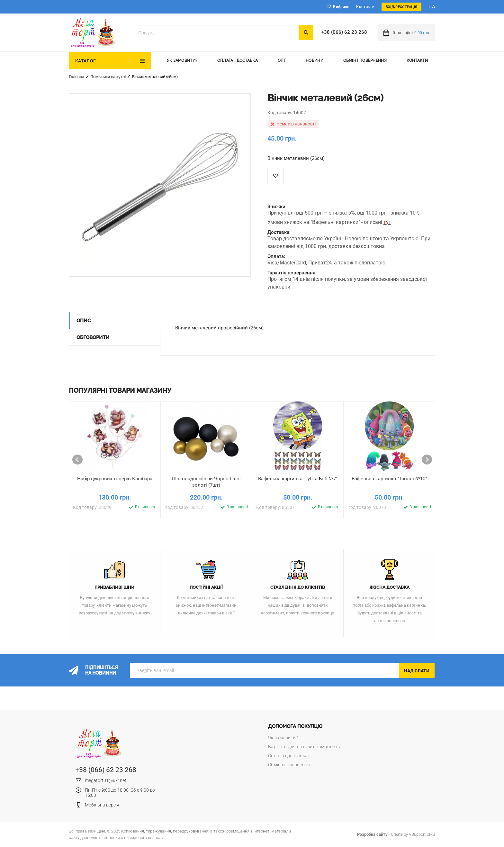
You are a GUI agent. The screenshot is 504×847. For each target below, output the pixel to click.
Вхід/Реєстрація (402, 7)
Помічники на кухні (108, 77)
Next (427, 460)
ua (432, 7)
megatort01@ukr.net (106, 780)
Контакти (365, 7)
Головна (76, 77)
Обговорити (93, 337)
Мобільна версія (102, 805)
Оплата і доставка (238, 60)
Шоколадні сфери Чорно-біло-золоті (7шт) (206, 482)
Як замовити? (182, 60)
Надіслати (417, 671)
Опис (84, 321)
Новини (315, 60)
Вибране (341, 7)
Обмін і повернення (365, 60)
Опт (282, 60)
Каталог (85, 61)
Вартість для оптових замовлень (304, 747)
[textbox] (217, 33)
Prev (77, 460)
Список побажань (275, 176)
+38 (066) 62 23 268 (344, 32)
